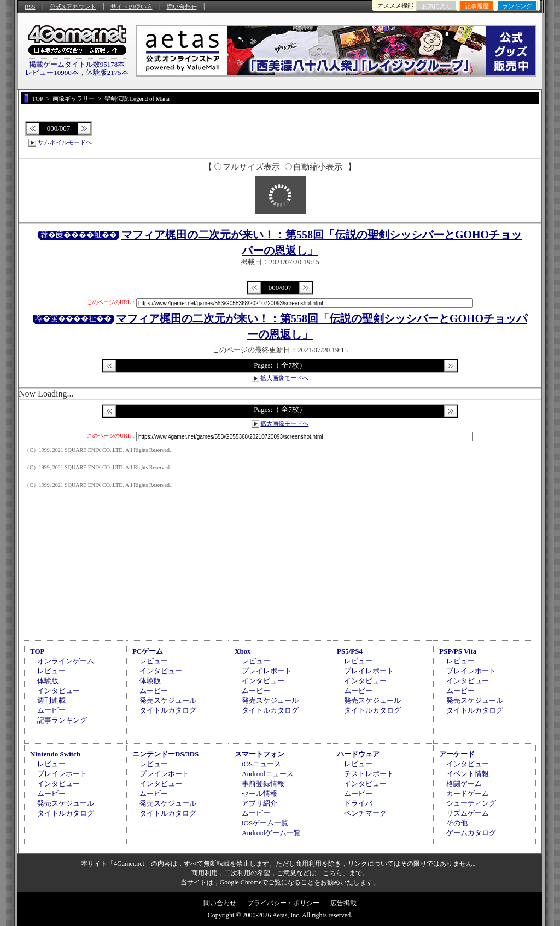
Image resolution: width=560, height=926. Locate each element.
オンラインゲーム (66, 661)
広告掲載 (343, 903)
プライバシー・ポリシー (283, 903)
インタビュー (59, 691)
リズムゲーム (468, 813)
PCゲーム (148, 651)
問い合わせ (182, 7)
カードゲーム (468, 793)
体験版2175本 (107, 72)
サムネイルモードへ (65, 142)
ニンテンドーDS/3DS (165, 754)
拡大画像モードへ (284, 378)
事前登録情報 (263, 784)
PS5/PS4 (350, 651)
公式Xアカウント (73, 7)
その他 (457, 823)
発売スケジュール (168, 700)
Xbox (243, 651)
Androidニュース (268, 774)
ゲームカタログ (471, 833)
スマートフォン (259, 754)
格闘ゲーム (464, 784)
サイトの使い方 (132, 7)
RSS (30, 7)
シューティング (471, 803)
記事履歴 (477, 6)
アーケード (457, 754)
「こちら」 (332, 873)
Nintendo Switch (55, 754)
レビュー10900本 (52, 72)
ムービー (51, 710)
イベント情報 (468, 774)
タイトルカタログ (168, 710)
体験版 (48, 681)
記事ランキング (62, 720)
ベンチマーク (365, 813)
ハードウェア (358, 754)
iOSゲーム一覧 (265, 823)
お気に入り (437, 6)
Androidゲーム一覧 (271, 833)
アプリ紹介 (259, 803)
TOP (37, 651)
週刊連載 (51, 700)
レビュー (51, 671)
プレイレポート (267, 671)
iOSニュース (261, 764)
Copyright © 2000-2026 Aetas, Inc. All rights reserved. (280, 915)
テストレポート (369, 774)
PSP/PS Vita (458, 651)
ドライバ (358, 803)
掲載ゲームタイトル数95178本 (77, 64)
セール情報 (259, 793)
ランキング (517, 6)
